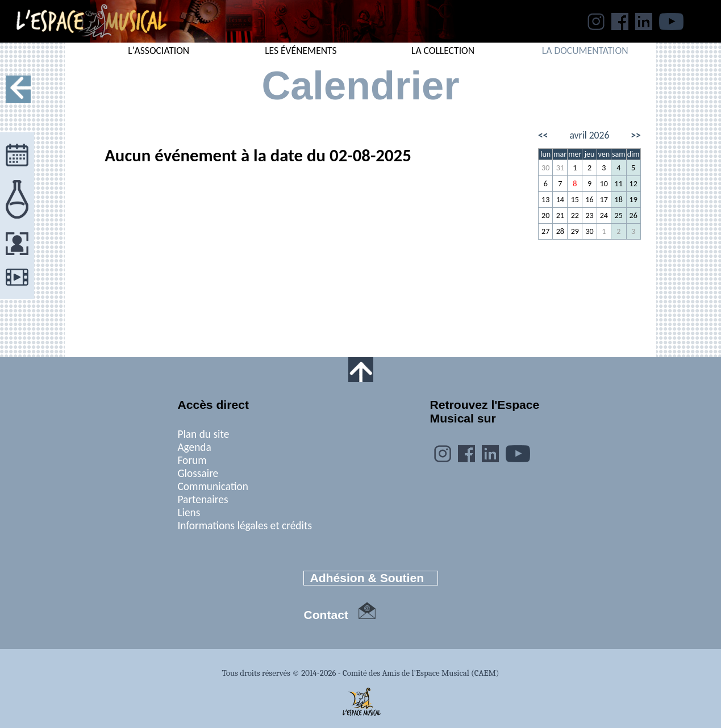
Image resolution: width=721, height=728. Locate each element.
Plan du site (203, 434)
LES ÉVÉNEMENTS (301, 51)
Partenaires (203, 499)
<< (543, 135)
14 (560, 200)
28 (560, 231)
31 (560, 168)
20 (545, 216)
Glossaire (198, 473)
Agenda (194, 447)
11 (619, 184)
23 (589, 216)
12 (634, 184)
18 (619, 200)
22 (575, 216)
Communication (213, 486)
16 (589, 200)
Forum (192, 460)
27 (545, 231)
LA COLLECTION (443, 51)
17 (604, 200)
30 (545, 168)
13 (545, 200)
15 (575, 200)
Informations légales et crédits (245, 526)
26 (634, 216)
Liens (189, 512)
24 (604, 216)
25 (619, 216)
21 (560, 216)
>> (636, 135)
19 (634, 200)
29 (575, 231)
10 (604, 184)
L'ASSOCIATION (159, 51)
